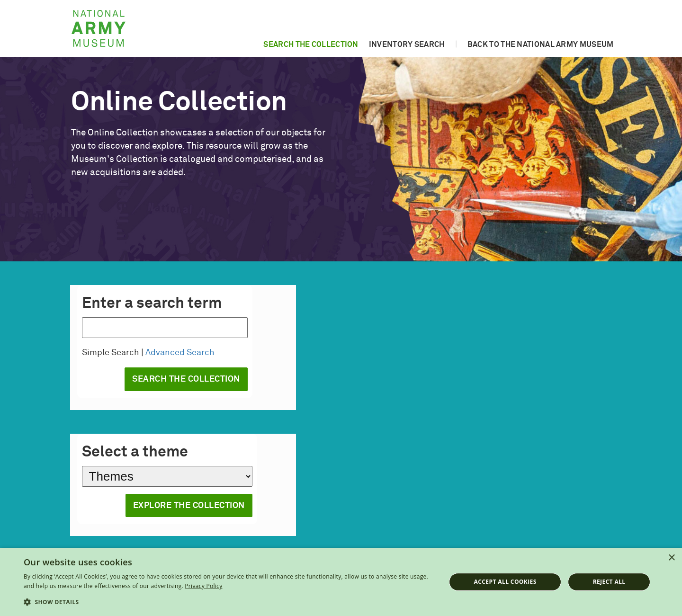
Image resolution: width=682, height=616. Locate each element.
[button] (229, 602)
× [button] (671, 558)
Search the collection (311, 45)
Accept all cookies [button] (505, 582)
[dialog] (341, 582)
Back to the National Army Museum (541, 45)
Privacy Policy (203, 586)
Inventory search (407, 45)
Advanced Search (180, 353)
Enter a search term (152, 304)
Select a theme (135, 452)
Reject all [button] (609, 582)
